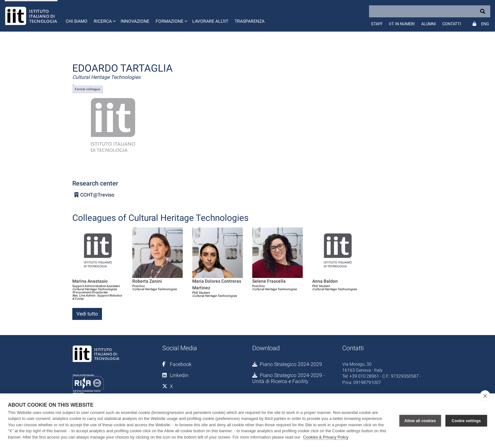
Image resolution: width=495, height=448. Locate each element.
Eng (485, 24)
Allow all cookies (420, 421)
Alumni (429, 24)
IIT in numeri (402, 24)
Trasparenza (250, 21)
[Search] (430, 11)
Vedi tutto (87, 314)
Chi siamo (77, 21)
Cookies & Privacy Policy (326, 437)
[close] (485, 396)
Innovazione (135, 21)
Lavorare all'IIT (210, 21)
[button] (104, 16)
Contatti (452, 24)
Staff (377, 24)
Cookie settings (466, 421)
